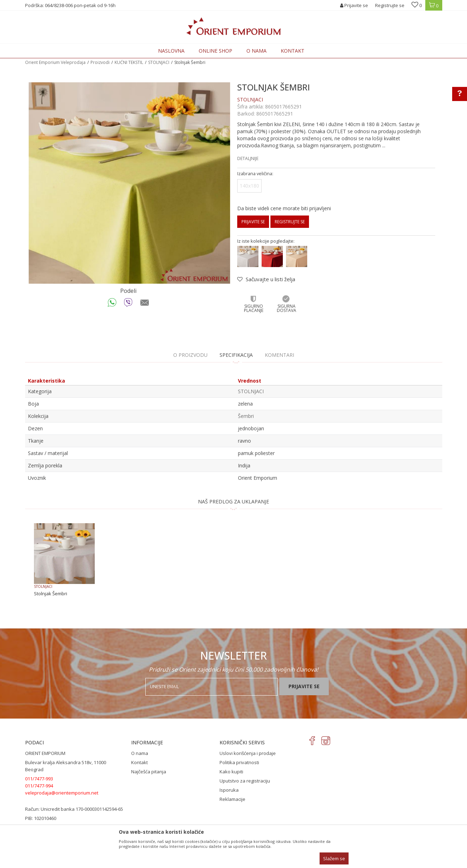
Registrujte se (390, 5)
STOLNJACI (159, 62)
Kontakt (139, 762)
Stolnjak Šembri (51, 594)
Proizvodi (100, 62)
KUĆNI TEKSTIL (129, 62)
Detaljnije (248, 158)
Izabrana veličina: (255, 174)
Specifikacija (236, 355)
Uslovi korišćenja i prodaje (248, 753)
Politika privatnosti (239, 762)
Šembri (246, 416)
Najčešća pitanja (149, 772)
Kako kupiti (231, 772)
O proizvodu (190, 355)
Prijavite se (253, 222)
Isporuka (229, 790)
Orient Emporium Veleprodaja (55, 62)
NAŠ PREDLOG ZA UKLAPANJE (234, 501)
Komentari (279, 355)
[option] (129, 183)
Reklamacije (232, 799)
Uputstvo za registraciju (245, 781)
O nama (140, 753)
